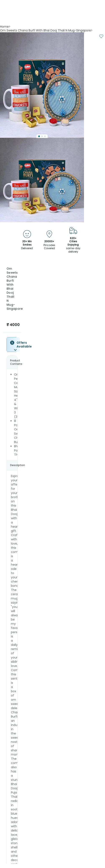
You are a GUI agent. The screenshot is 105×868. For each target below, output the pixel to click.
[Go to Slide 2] (42, 136)
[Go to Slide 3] (45, 136)
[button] (42, 85)
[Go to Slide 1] (39, 136)
